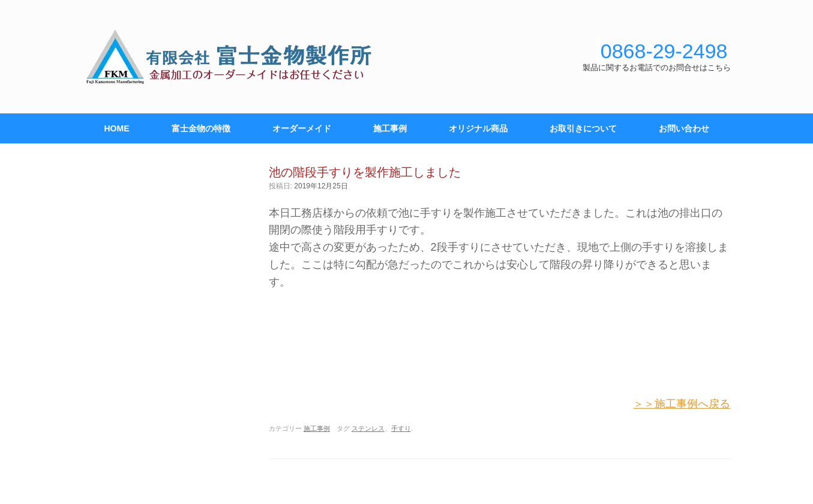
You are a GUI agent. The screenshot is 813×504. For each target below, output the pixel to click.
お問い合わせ (684, 128)
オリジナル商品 (478, 128)
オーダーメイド (302, 128)
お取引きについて (583, 128)
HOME (117, 128)
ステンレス (368, 428)
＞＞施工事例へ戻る (682, 404)
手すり (401, 428)
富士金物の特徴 (201, 128)
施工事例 (390, 128)
